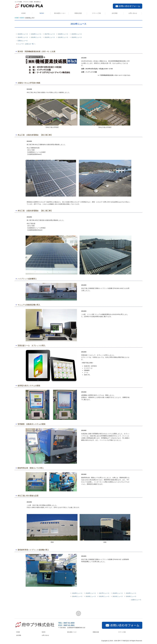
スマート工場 (96, 13)
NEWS (42, 13)
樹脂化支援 (78, 13)
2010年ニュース (77, 37)
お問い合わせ (133, 13)
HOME (23, 13)
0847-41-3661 (69, 625)
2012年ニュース (50, 37)
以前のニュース (23, 41)
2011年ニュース (63, 37)
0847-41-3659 (69, 623)
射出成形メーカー (60, 13)
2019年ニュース (23, 34)
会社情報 (115, 13)
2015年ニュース (77, 34)
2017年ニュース (50, 34)
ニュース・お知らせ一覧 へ (27, 44)
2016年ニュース (63, 34)
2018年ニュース (36, 34)
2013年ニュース (36, 37)
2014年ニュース (23, 37)
